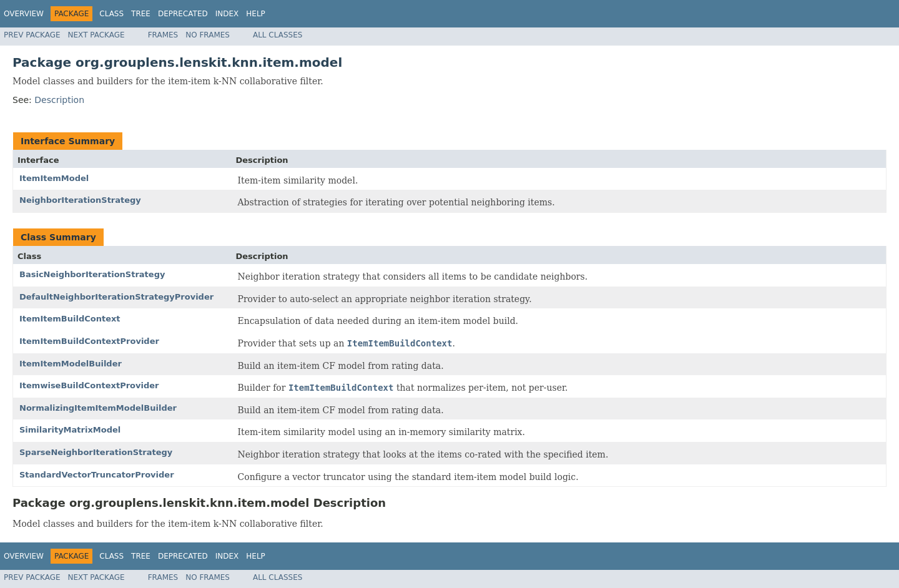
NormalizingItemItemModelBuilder (98, 408)
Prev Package (32, 35)
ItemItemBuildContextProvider (89, 341)
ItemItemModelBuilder (71, 364)
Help (256, 14)
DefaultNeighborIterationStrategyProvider (116, 297)
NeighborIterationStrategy (80, 200)
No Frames (208, 35)
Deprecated (183, 14)
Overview (24, 14)
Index (227, 14)
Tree (141, 14)
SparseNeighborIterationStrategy (96, 452)
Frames (163, 35)
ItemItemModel (54, 178)
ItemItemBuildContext (70, 319)
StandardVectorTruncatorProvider (97, 475)
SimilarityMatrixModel (70, 430)
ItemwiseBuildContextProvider (89, 385)
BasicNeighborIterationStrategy (92, 274)
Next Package (96, 35)
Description (59, 100)
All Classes (278, 35)
